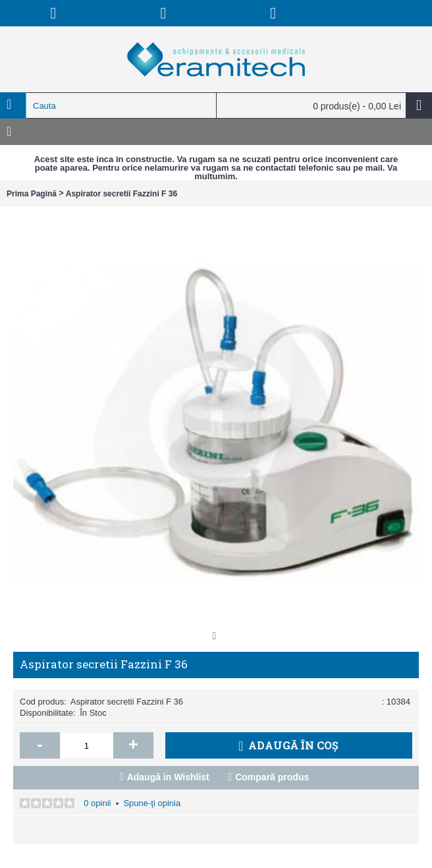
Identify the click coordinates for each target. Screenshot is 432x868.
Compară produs (272, 777)
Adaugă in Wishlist (168, 777)
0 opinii (97, 803)
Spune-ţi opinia (152, 803)
